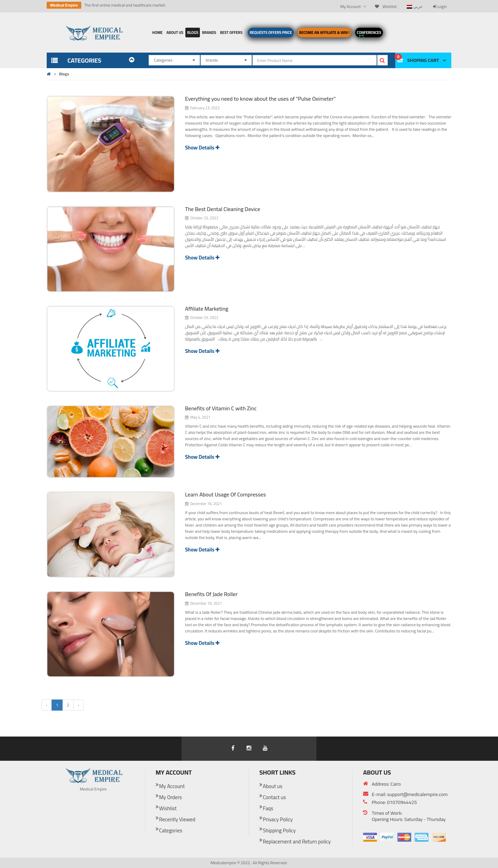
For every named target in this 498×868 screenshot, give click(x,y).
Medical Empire (64, 5)
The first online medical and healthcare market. (125, 5)
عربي (415, 6)
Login (440, 6)
